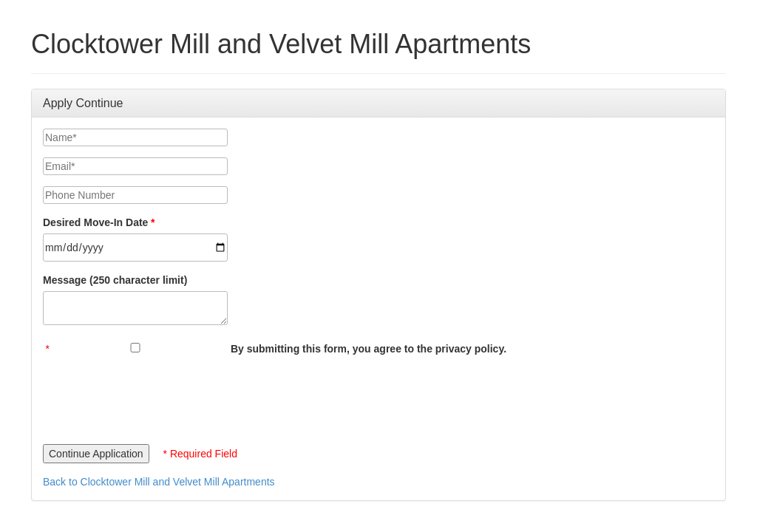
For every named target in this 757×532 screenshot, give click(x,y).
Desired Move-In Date (95, 222)
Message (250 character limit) (115, 280)
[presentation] (155, 396)
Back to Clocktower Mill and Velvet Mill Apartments (159, 482)
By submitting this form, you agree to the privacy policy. (369, 349)
